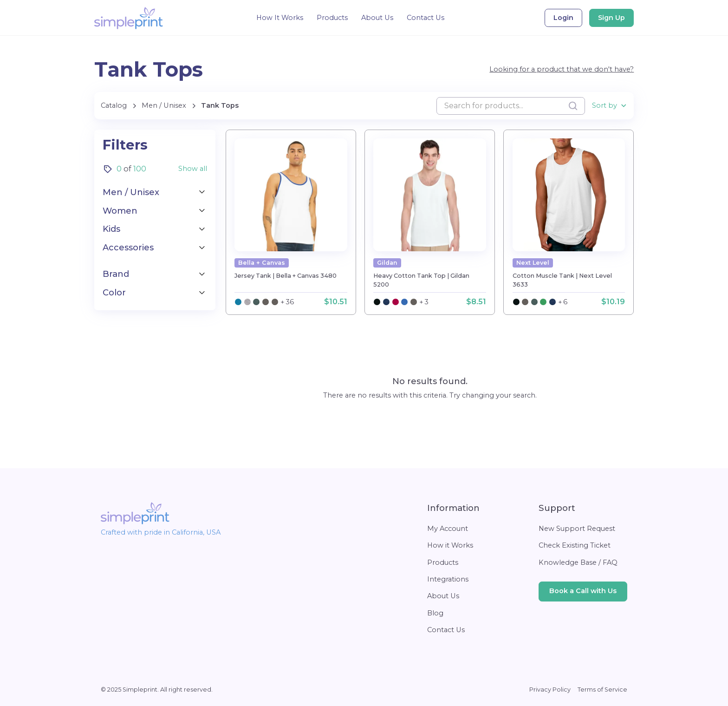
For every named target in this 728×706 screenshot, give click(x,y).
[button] (610, 106)
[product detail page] (291, 195)
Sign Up (611, 18)
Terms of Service (602, 690)
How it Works (450, 545)
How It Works (280, 18)
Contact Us (426, 18)
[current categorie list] (220, 105)
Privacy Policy (550, 690)
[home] (129, 18)
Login (563, 18)
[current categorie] (164, 105)
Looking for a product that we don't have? (562, 69)
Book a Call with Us (583, 591)
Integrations (448, 579)
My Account (448, 529)
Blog (435, 613)
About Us (377, 18)
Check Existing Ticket (575, 545)
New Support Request (577, 529)
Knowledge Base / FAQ (578, 562)
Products (332, 18)
